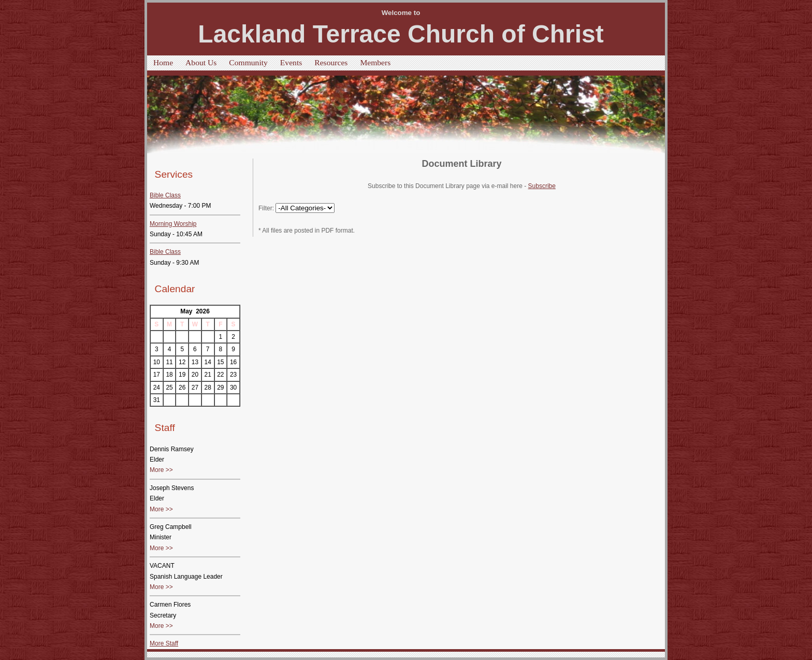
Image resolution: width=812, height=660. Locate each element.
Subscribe (542, 186)
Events (291, 62)
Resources (331, 62)
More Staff (164, 643)
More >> (161, 470)
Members (375, 62)
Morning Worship (173, 224)
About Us (201, 62)
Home (163, 62)
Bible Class (165, 195)
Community (248, 62)
